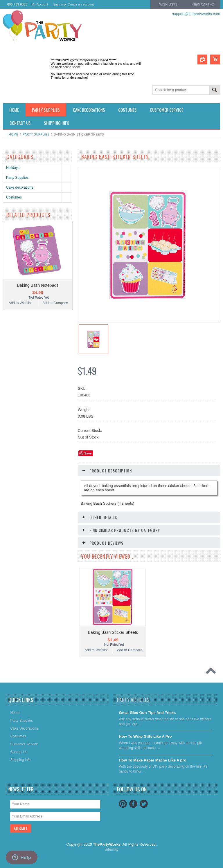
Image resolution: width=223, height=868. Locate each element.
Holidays (13, 168)
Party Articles (133, 700)
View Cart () (203, 4)
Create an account (81, 4)
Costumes (14, 197)
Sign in (58, 4)
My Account (40, 4)
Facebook (133, 804)
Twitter (144, 804)
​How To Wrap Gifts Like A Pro (145, 736)
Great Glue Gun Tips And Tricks (147, 713)
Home (14, 134)
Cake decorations (20, 187)
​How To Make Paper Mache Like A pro (152, 760)
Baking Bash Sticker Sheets (113, 632)
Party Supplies (36, 134)
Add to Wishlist (20, 303)
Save (88, 453)
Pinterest (123, 804)
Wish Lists (168, 4)
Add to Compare (55, 303)
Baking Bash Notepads (38, 285)
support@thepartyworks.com (196, 14)
